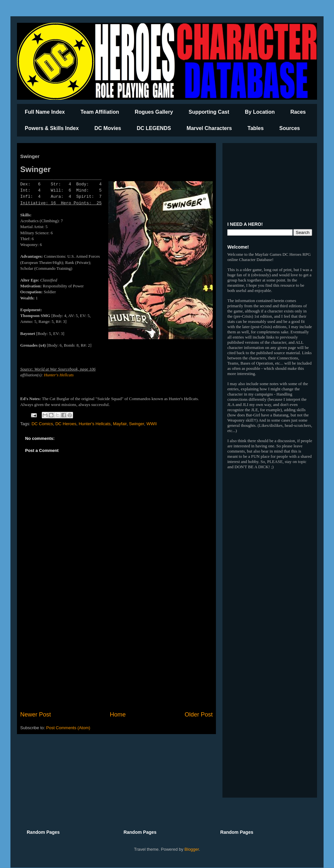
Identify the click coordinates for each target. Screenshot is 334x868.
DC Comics (42, 424)
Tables (256, 128)
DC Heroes (66, 424)
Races (298, 112)
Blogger (192, 849)
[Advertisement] (116, 657)
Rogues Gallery (154, 112)
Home (118, 715)
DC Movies (108, 128)
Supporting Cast (209, 112)
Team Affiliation (100, 112)
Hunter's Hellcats (59, 375)
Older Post (199, 715)
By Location (260, 112)
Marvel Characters (209, 128)
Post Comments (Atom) (68, 728)
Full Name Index (45, 112)
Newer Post (36, 715)
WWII (152, 424)
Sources (289, 128)
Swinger (136, 424)
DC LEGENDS (154, 128)
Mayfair (120, 424)
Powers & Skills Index (52, 128)
